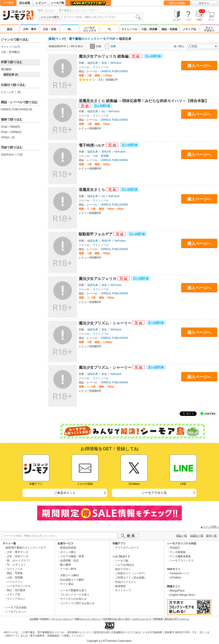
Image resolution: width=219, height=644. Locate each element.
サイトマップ (123, 590)
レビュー (41, 3)
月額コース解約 (69, 575)
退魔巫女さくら (92, 190)
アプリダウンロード (127, 548)
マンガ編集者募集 (180, 556)
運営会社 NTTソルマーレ (177, 619)
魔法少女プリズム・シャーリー (106, 323)
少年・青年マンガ (17, 552)
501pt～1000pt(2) (11, 132)
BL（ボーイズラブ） (19, 561)
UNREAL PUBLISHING (114, 71)
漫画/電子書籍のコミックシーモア (26, 548)
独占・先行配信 (16, 590)
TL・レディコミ (16, 565)
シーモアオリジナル (19, 586)
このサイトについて (141, 619)
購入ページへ (199, 66)
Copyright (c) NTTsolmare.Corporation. (109, 641)
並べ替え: (180, 46)
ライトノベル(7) (11, 47)
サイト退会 (67, 584)
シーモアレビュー (16, 612)
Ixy (103, 111)
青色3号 (106, 152)
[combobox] (102, 17)
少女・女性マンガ (17, 556)
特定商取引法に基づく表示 (116, 619)
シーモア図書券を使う (73, 590)
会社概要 (34, 619)
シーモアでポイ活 (154, 493)
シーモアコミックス (90, 29)
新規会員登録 (68, 548)
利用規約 (45, 619)
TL (110, 29)
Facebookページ (180, 573)
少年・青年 (30, 29)
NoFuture (116, 63)
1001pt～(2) (8, 137)
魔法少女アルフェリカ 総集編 (104, 56)
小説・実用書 (149, 29)
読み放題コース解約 (72, 580)
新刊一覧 (211, 536)
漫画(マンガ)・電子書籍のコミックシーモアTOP (82, 39)
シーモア (8, 3)
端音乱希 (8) (11, 75)
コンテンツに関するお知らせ (77, 603)
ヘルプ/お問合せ (125, 565)
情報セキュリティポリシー (88, 619)
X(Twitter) (175, 578)
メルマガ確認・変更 (72, 556)
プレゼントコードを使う (75, 595)
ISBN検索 (158, 619)
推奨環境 (120, 586)
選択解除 (6, 69)
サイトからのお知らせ (73, 599)
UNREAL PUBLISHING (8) (17, 109)
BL (69, 29)
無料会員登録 (177, 3)
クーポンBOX (68, 569)
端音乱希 (93, 63)
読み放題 (25, 3)
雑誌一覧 (182, 536)
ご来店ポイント (65, 493)
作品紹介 (175, 548)
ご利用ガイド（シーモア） (131, 573)
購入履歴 (65, 565)
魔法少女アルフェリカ (98, 279)
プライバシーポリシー (62, 619)
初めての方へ (123, 569)
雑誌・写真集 (169, 29)
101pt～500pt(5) (11, 127)
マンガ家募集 (178, 552)
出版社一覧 (197, 536)
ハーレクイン (15, 582)
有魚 (104, 63)
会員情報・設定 (69, 561)
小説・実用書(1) (11, 52)
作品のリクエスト (126, 582)
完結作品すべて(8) (12, 155)
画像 (110, 46)
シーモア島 (58, 3)
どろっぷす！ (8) (11, 92)
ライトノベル (129, 29)
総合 (10, 29)
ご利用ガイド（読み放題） (131, 578)
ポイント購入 (68, 552)
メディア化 (189, 29)
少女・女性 (50, 29)
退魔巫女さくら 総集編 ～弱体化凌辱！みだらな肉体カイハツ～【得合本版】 (144, 101)
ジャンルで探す (50, 17)
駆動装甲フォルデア (96, 234)
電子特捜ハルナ (92, 145)
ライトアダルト (209, 29)
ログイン (204, 3)
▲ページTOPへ (210, 527)
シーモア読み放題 (16, 607)
